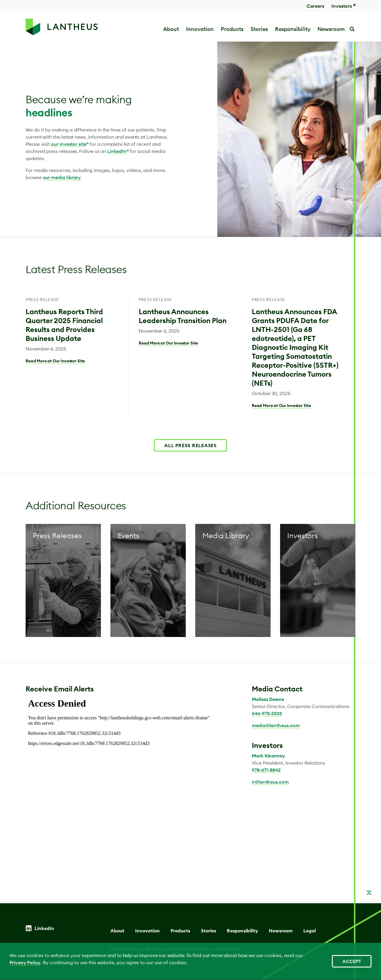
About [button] (171, 29)
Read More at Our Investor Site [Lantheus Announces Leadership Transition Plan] (168, 343)
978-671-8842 (266, 770)
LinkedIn (117, 151)
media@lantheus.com (276, 725)
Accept (352, 961)
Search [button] (352, 29)
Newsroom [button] (331, 29)
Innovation (147, 931)
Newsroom (281, 931)
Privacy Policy (25, 962)
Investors (342, 6)
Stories (259, 29)
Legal (310, 931)
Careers (315, 6)
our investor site (69, 144)
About (117, 931)
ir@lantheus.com (270, 782)
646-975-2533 (267, 713)
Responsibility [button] (293, 29)
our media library (62, 177)
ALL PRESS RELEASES (190, 445)
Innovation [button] (200, 29)
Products (232, 29)
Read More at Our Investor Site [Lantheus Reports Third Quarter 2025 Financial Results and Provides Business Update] (55, 361)
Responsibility (242, 931)
